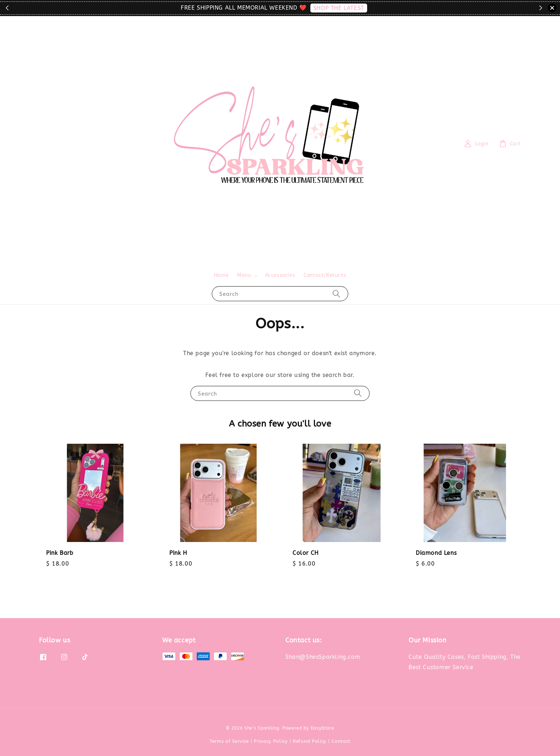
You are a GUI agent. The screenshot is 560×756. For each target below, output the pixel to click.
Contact (341, 741)
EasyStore (322, 728)
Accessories (280, 275)
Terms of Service (229, 741)
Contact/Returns (325, 275)
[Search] (336, 294)
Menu (244, 275)
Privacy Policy (271, 741)
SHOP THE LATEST (339, 8)
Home (221, 275)
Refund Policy (310, 741)
